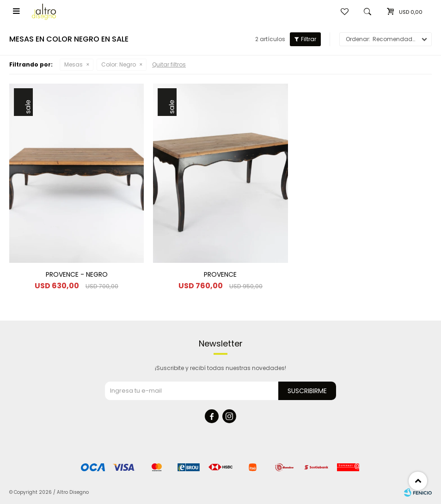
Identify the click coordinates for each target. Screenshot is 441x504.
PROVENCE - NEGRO (77, 274)
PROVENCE (220, 274)
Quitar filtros (169, 64)
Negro (119, 64)
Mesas (73, 64)
